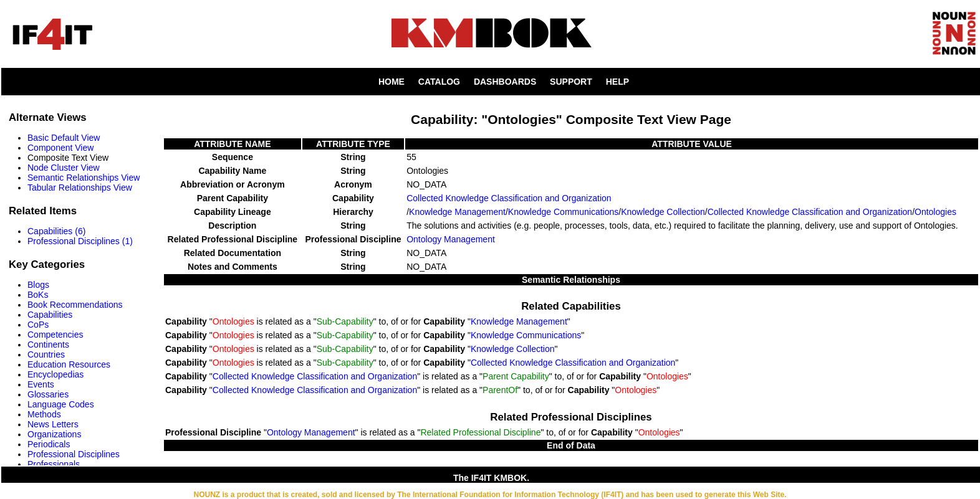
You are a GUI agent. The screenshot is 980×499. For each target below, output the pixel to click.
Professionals (54, 464)
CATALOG (439, 82)
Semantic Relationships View (84, 178)
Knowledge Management (457, 212)
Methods (44, 414)
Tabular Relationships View (80, 188)
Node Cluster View (64, 168)
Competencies (55, 335)
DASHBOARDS (505, 82)
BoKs (38, 295)
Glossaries (48, 394)
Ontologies (935, 212)
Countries (46, 354)
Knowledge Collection (663, 212)
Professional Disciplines (74, 454)
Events (41, 384)
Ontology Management (451, 239)
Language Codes (61, 404)
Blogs (38, 285)
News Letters (53, 424)
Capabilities (50, 315)
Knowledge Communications (563, 212)
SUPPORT (571, 82)
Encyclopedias (55, 374)
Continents (48, 345)
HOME (392, 82)
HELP (617, 82)
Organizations (54, 434)
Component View (60, 148)
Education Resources (69, 364)
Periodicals (49, 444)
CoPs (38, 325)
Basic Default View (64, 138)
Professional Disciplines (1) (80, 241)
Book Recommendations (75, 305)
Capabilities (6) (56, 231)
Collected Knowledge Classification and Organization (509, 198)
